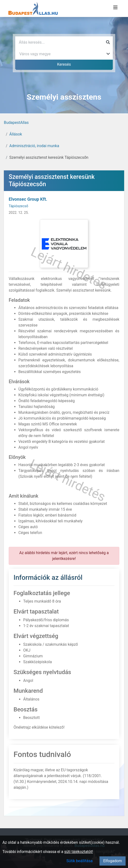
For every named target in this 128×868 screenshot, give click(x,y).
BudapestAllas (16, 123)
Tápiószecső (18, 206)
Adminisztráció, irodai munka (34, 146)
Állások (16, 134)
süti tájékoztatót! (79, 852)
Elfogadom (113, 861)
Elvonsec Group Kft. (28, 199)
